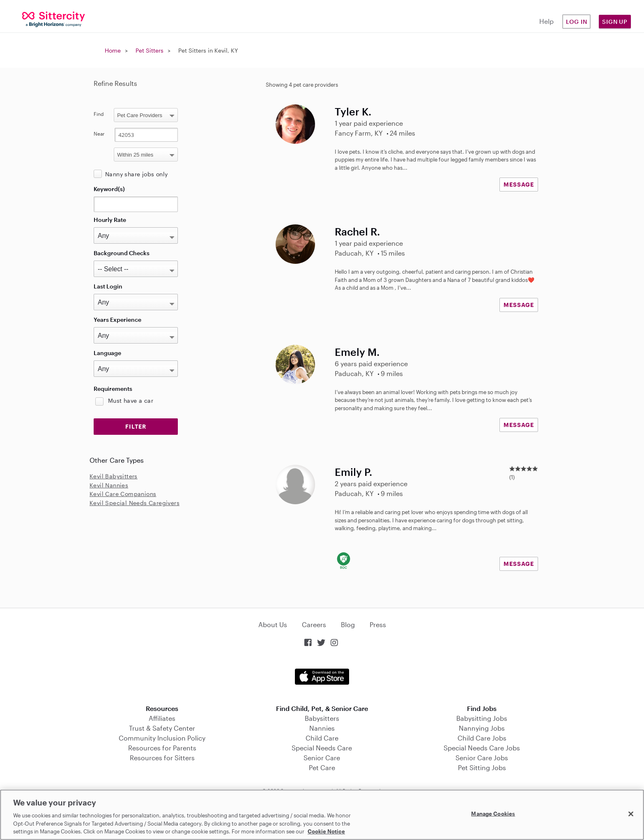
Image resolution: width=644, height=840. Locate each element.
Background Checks (122, 253)
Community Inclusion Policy (162, 738)
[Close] (631, 814)
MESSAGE (519, 184)
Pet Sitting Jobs (482, 767)
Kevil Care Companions (123, 494)
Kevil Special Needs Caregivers (135, 503)
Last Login (108, 286)
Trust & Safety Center (162, 728)
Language (107, 353)
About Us (273, 624)
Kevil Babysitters (114, 476)
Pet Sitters (149, 50)
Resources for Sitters (162, 758)
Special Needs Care (322, 748)
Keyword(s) (109, 189)
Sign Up (615, 22)
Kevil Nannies (109, 485)
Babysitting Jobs (482, 718)
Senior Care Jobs (482, 758)
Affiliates (162, 718)
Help (546, 21)
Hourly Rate (110, 220)
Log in (577, 22)
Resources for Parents (162, 748)
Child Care (322, 738)
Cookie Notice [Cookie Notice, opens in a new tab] (326, 831)
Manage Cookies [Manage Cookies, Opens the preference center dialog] (493, 814)
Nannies (322, 728)
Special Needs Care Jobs (482, 748)
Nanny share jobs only (136, 174)
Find (99, 114)
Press (378, 624)
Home (113, 50)
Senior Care (322, 758)
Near (99, 134)
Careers (314, 624)
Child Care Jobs (482, 738)
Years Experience (117, 320)
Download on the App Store (322, 677)
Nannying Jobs (482, 728)
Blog (348, 624)
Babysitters (322, 718)
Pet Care (322, 767)
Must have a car (131, 400)
